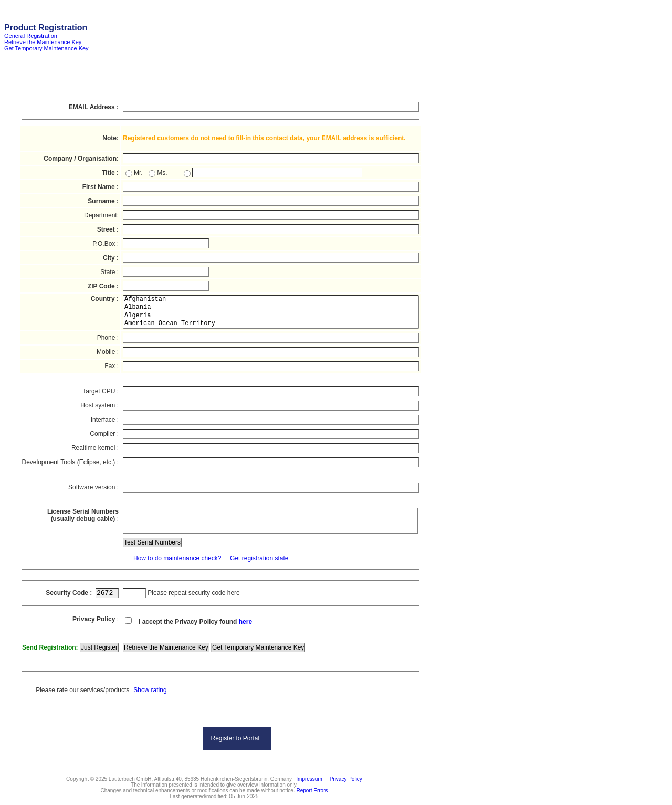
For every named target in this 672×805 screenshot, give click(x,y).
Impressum (308, 779)
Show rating (150, 690)
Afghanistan (271, 300)
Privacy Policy (344, 779)
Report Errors (312, 791)
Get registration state (259, 558)
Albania (271, 307)
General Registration (31, 36)
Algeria (271, 316)
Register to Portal (235, 738)
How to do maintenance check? (177, 558)
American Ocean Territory (271, 324)
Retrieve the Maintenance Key (43, 42)
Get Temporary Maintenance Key (46, 48)
